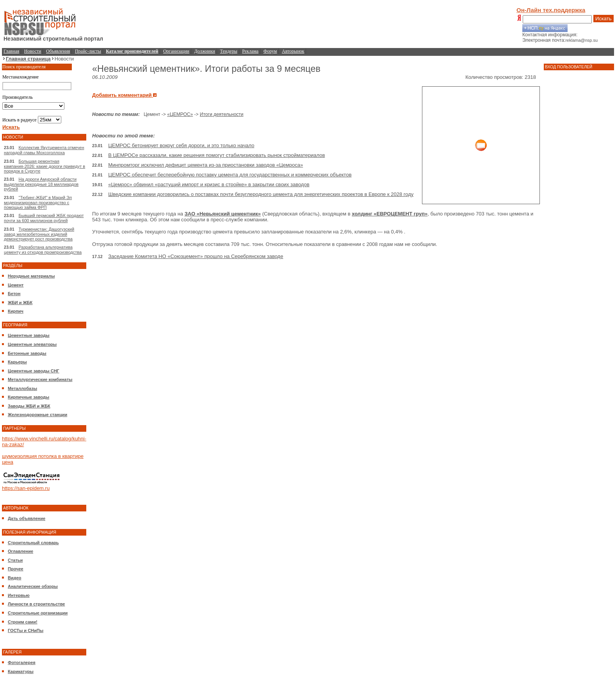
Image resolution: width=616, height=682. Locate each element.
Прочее (16, 569)
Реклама (250, 51)
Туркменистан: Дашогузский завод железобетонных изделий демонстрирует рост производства (39, 234)
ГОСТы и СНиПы (26, 630)
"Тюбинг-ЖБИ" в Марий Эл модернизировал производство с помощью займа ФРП (38, 202)
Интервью (19, 595)
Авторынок (293, 51)
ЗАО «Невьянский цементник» (223, 214)
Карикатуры (21, 671)
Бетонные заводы (27, 353)
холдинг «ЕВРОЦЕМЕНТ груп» (390, 214)
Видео (15, 578)
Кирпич (16, 311)
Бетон (14, 294)
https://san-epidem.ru (26, 488)
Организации (176, 51)
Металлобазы (22, 388)
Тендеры (229, 51)
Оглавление (20, 551)
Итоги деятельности (222, 114)
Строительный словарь (33, 543)
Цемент (16, 285)
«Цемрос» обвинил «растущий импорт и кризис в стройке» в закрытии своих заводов (209, 184)
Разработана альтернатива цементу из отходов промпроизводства (43, 250)
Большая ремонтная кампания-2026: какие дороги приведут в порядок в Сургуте (45, 166)
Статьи (15, 560)
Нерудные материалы (31, 276)
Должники (205, 51)
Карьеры (17, 362)
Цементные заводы (29, 335)
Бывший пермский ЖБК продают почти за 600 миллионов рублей (44, 218)
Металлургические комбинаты (40, 379)
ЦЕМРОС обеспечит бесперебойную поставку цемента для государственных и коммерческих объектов (230, 175)
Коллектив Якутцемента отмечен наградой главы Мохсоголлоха (44, 150)
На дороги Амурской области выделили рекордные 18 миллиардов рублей (41, 184)
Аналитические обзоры (33, 586)
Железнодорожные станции (37, 415)
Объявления (58, 51)
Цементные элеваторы (32, 344)
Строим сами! (23, 622)
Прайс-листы (88, 51)
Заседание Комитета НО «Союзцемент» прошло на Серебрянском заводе (196, 256)
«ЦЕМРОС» (180, 114)
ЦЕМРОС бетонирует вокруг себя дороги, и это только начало (181, 145)
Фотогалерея (22, 662)
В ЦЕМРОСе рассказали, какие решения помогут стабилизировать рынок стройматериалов (216, 155)
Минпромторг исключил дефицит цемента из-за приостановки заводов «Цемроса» (206, 165)
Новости (33, 51)
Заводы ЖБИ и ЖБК (29, 406)
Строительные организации (38, 613)
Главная (11, 51)
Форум (270, 51)
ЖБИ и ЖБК (20, 303)
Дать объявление (27, 518)
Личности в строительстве (36, 604)
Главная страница (28, 59)
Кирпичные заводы (28, 397)
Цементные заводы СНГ (34, 371)
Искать (604, 19)
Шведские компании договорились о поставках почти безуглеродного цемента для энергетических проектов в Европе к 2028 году (261, 194)
